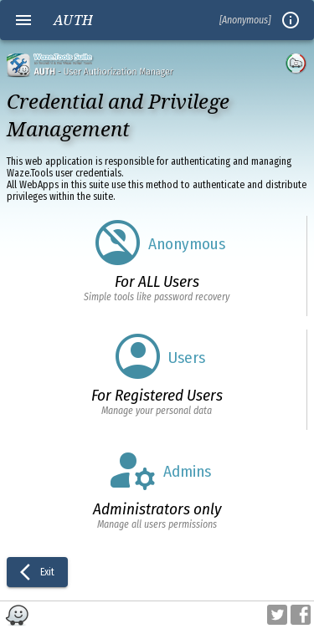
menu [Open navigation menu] (23, 20)
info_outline (291, 20)
